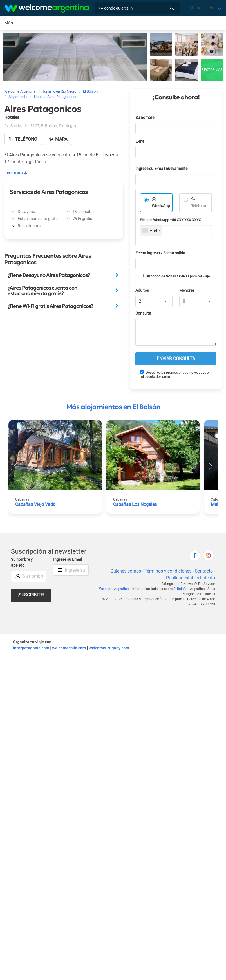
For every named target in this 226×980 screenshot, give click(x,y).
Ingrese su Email (67, 561)
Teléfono (199, 207)
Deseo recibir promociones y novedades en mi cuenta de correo (175, 375)
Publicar (195, 8)
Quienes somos (126, 572)
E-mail (141, 143)
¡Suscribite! (31, 596)
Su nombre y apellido (22, 564)
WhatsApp (161, 207)
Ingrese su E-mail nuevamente (161, 170)
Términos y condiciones (168, 572)
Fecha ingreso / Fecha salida (160, 254)
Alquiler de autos (94, 23)
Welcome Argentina (114, 590)
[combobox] (151, 232)
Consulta (143, 314)
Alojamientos (46, 23)
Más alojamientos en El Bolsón (113, 408)
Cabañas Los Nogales (135, 505)
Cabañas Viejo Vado (35, 505)
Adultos (142, 292)
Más (121, 23)
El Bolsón (14, 23)
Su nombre (145, 119)
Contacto (204, 572)
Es (212, 8)
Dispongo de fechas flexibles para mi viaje (175, 277)
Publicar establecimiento (191, 579)
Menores (187, 292)
